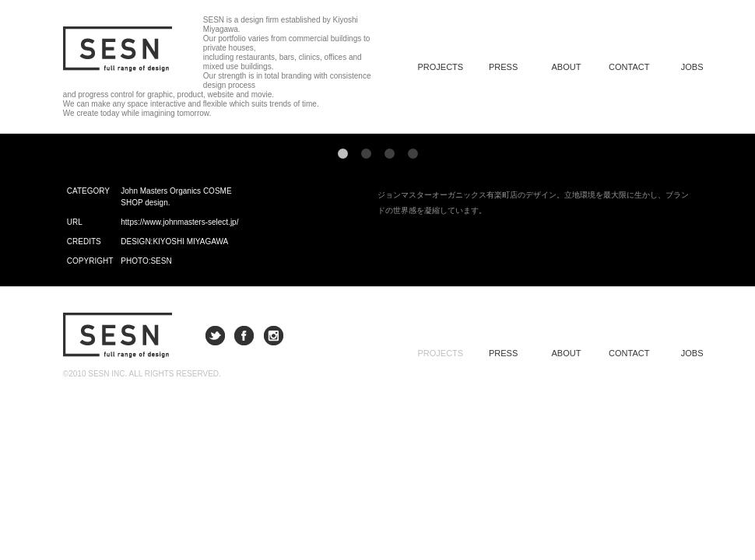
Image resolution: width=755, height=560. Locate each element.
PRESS (503, 67)
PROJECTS (440, 353)
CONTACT (629, 67)
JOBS (692, 67)
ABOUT (567, 67)
